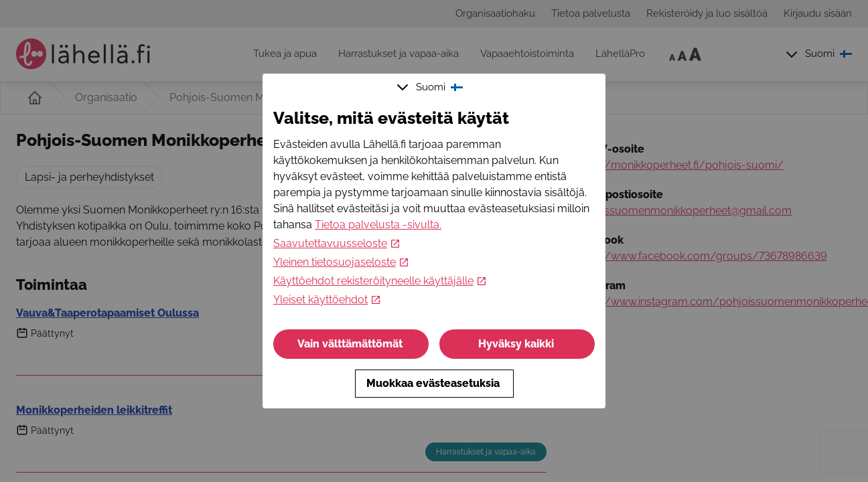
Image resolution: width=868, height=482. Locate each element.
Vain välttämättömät (351, 344)
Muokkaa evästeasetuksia (434, 383)
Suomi (431, 87)
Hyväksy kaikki (517, 344)
